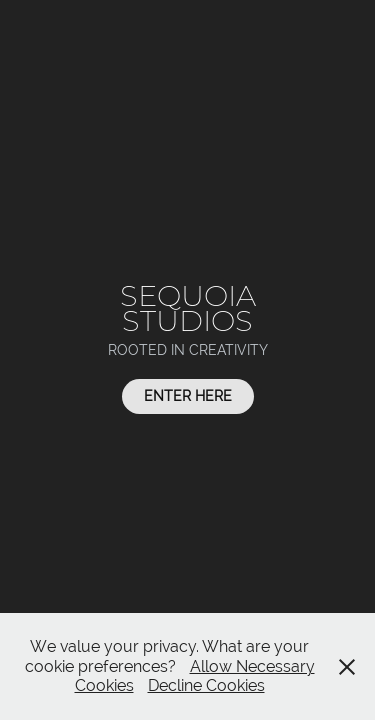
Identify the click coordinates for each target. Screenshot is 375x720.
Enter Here (188, 396)
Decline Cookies (206, 685)
